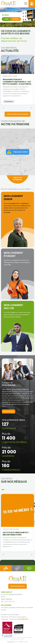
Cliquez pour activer (21, 152)
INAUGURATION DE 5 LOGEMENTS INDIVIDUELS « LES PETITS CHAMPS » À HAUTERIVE (17, 82)
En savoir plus (9, 411)
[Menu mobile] (26, 3)
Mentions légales (27, 638)
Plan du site (17, 638)
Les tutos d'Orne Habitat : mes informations (16, 534)
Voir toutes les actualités (18, 114)
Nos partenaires (7, 638)
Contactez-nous (17, 586)
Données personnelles (18, 639)
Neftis (17, 642)
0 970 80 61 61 (23, 619)
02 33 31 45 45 (10, 601)
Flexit (25, 642)
